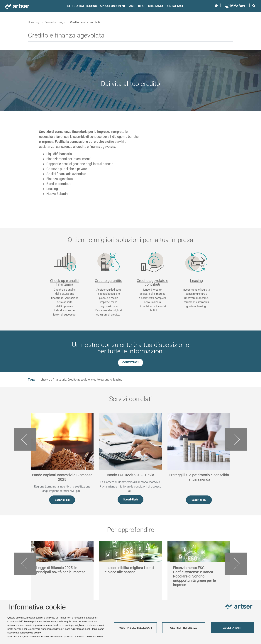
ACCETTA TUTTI (232, 628)
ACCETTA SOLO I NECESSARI (135, 628)
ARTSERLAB (137, 6)
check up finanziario (54, 380)
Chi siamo (155, 6)
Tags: (32, 380)
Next (236, 439)
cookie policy (33, 633)
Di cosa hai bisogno (82, 6)
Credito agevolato (79, 380)
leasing (118, 380)
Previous (25, 439)
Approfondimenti (113, 6)
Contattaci (174, 6)
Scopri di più (62, 500)
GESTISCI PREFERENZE (184, 628)
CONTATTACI (130, 362)
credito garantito (102, 380)
